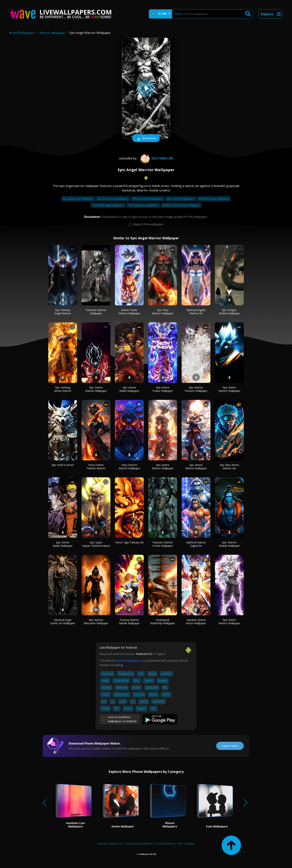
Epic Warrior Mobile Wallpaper (229, 544)
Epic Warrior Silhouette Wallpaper (96, 622)
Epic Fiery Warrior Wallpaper (163, 312)
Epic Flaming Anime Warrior (63, 389)
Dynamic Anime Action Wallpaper (196, 622)
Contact (102, 843)
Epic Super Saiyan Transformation (96, 544)
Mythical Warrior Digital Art (196, 544)
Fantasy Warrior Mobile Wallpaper (129, 622)
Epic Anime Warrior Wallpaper (96, 389)
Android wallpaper (128, 661)
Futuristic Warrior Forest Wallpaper (163, 544)
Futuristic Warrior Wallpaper (96, 312)
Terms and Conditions (139, 843)
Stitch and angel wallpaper (214, 199)
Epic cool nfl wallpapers (181, 199)
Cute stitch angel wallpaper (108, 205)
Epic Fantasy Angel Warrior (63, 312)
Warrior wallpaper (52, 33)
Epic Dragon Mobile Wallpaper (229, 312)
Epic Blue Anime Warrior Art (229, 467)
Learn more (230, 746)
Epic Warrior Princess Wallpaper (196, 389)
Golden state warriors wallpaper (181, 205)
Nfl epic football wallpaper (148, 199)
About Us (116, 843)
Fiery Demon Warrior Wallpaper (129, 467)
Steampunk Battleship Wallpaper (163, 622)
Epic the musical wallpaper (113, 199)
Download (146, 139)
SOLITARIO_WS (156, 158)
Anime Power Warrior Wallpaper (129, 312)
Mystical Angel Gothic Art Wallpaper (63, 622)
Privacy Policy (165, 843)
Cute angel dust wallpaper (143, 205)
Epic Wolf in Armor (63, 465)
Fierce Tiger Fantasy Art (129, 542)
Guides (190, 843)
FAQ (180, 843)
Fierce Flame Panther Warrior (96, 467)
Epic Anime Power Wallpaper (163, 389)
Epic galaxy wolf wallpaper (78, 199)
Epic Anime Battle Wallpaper (129, 389)
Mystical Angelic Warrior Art (196, 312)
